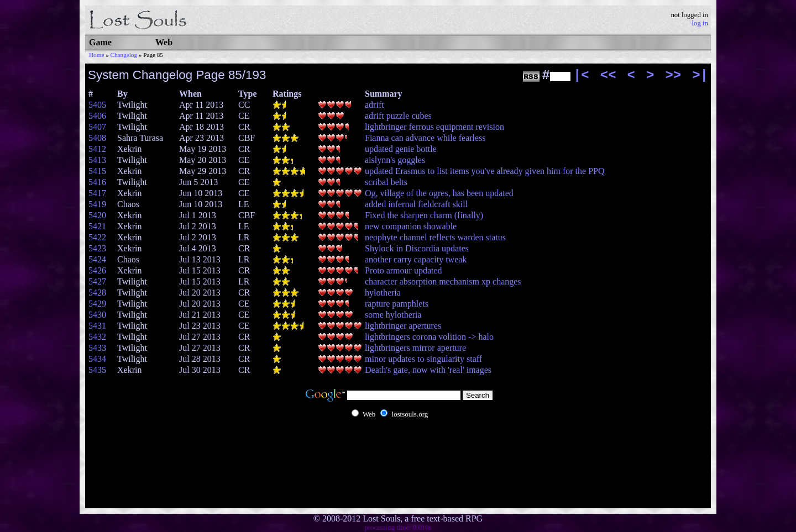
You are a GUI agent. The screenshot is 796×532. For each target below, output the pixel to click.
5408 (97, 138)
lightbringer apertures (403, 326)
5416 (97, 182)
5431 (97, 326)
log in (700, 23)
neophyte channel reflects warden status (435, 237)
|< (581, 75)
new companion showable (411, 226)
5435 (97, 370)
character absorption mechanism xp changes (443, 281)
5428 (97, 293)
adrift (375, 105)
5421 (97, 226)
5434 (97, 359)
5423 (97, 248)
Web (164, 42)
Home (96, 55)
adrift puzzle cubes (398, 116)
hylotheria (383, 293)
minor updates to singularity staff (423, 359)
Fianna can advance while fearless (425, 138)
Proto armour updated (404, 270)
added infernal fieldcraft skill (416, 204)
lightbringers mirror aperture (415, 348)
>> (673, 75)
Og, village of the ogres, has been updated (439, 193)
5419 (97, 204)
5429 (97, 304)
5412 (97, 149)
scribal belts (386, 182)
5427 (97, 281)
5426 (97, 270)
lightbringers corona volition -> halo (429, 337)
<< (608, 75)
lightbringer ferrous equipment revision (434, 127)
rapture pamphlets (397, 304)
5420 (97, 215)
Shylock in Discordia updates (417, 248)
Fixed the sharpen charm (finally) (424, 215)
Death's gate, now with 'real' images (428, 370)
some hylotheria (393, 315)
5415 (97, 171)
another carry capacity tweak (416, 259)
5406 (97, 116)
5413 (97, 160)
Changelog (124, 55)
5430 (97, 315)
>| (700, 75)
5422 (97, 237)
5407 (97, 127)
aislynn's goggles (395, 160)
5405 (97, 105)
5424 (97, 259)
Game (100, 42)
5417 (97, 193)
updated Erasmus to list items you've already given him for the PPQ (485, 171)
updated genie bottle (401, 149)
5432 (97, 337)
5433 (97, 348)
